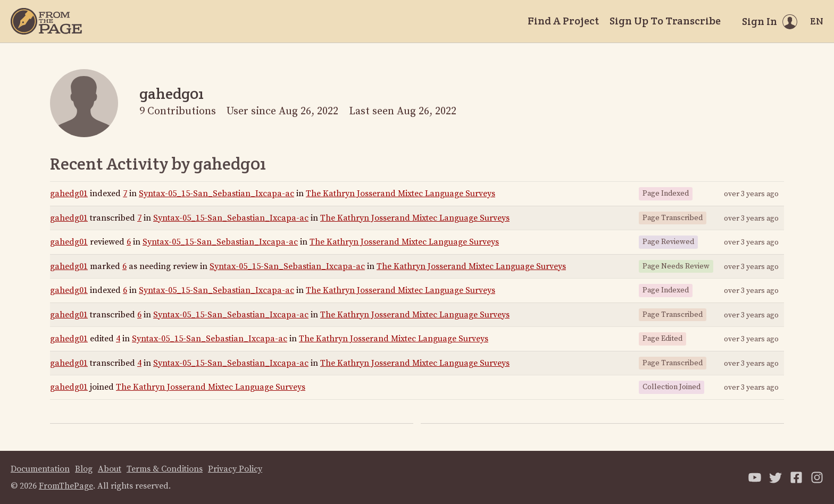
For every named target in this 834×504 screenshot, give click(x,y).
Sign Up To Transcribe (665, 21)
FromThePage (66, 486)
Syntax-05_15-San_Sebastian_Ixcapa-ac (216, 194)
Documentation (40, 469)
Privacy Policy (235, 469)
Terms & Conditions (165, 469)
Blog (84, 469)
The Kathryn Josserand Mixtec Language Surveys (401, 194)
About (110, 469)
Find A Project (563, 21)
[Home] (46, 21)
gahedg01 (69, 194)
